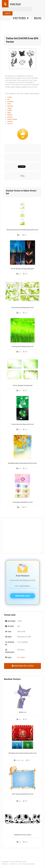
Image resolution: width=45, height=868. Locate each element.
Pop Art (10, 124)
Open (9, 113)
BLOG (38, 18)
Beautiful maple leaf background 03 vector (23, 463)
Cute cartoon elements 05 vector (23, 794)
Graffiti (10, 110)
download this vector (22, 666)
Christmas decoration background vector (23, 753)
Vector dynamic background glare (23, 269)
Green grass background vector (22, 347)
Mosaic (10, 115)
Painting (10, 106)
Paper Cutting (12, 119)
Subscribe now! (22, 596)
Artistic (10, 97)
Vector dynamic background (23, 385)
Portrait (10, 121)
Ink (8, 99)
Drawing (10, 102)
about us (5, 864)
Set (18, 657)
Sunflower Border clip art (23, 835)
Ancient (10, 117)
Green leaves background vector (22, 308)
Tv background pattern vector (23, 502)
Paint (9, 104)
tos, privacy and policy (27, 864)
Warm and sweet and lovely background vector (23, 230)
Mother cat (23, 712)
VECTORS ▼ (21, 18)
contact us (14, 864)
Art (32, 93)
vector (15, 4)
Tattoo (9, 108)
